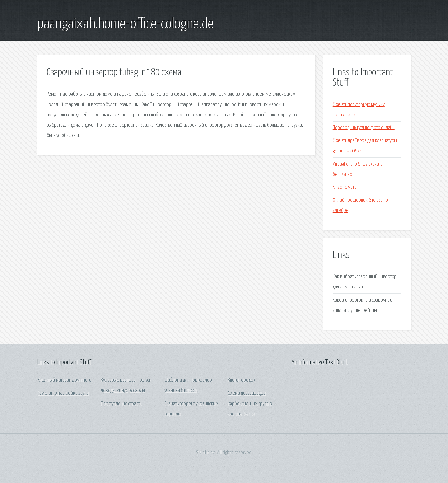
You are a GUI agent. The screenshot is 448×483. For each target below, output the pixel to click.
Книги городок (242, 380)
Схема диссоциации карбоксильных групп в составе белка (250, 404)
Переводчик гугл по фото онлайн (364, 128)
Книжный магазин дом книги (64, 380)
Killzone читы (345, 187)
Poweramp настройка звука (63, 393)
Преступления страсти (121, 404)
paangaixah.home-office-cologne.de (126, 24)
